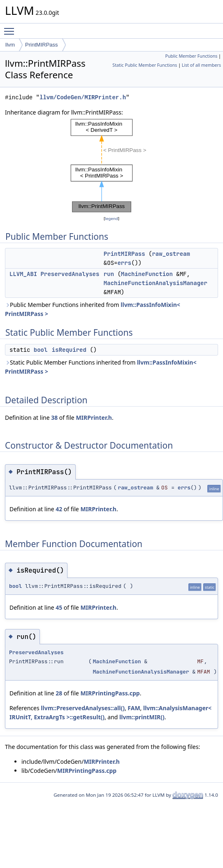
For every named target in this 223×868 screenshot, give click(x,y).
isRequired (69, 350)
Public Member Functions (191, 56)
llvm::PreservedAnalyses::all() (83, 708)
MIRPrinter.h (94, 418)
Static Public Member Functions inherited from (101, 367)
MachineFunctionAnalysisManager (156, 283)
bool (41, 350)
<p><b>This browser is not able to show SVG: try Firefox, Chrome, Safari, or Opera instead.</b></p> (111, 166)
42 (59, 509)
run (109, 274)
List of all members (201, 65)
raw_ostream (171, 254)
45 (59, 607)
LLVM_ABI (23, 274)
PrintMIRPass (41, 45)
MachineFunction (147, 274)
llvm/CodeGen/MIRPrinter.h (83, 97)
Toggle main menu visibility (11, 28)
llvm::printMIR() (142, 717)
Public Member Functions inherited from (93, 309)
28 (59, 693)
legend (111, 219)
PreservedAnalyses (70, 274)
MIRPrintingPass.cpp (110, 693)
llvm (10, 45)
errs (124, 263)
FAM (134, 708)
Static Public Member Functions (145, 65)
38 (54, 418)
